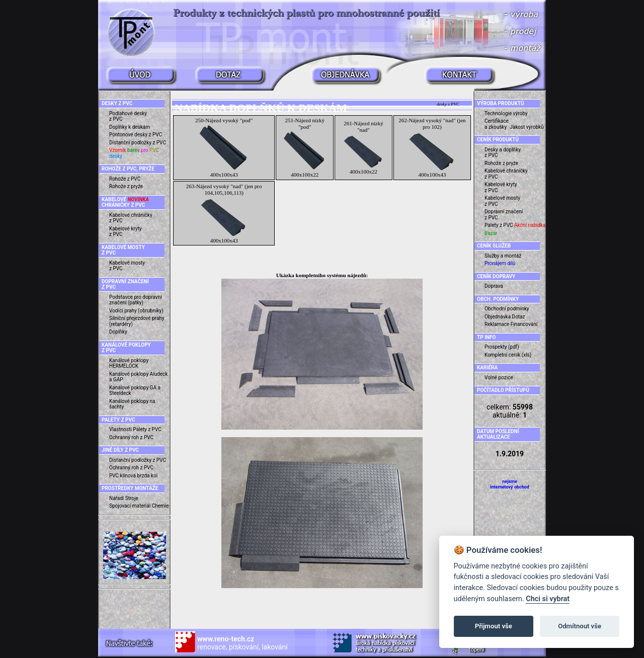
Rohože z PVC (125, 179)
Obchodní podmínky (507, 309)
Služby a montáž (503, 256)
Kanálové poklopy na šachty (132, 404)
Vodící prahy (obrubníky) (136, 311)
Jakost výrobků (527, 127)
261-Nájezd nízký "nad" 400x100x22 (364, 147)
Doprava (494, 286)
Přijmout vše (494, 626)
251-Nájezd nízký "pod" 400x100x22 (305, 147)
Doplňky (118, 332)
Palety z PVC (147, 429)
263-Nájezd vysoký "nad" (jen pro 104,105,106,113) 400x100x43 (224, 213)
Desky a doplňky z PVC (503, 153)
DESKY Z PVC (117, 103)
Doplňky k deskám (130, 127)
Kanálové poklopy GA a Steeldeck (135, 391)
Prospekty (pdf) (502, 347)
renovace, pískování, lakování (243, 643)
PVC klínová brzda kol (133, 476)
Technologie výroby (506, 113)
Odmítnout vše (580, 626)
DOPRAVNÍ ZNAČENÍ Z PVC (125, 284)
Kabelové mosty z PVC (127, 266)
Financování (524, 324)
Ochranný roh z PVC (131, 437)
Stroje (132, 498)
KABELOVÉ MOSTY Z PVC (123, 250)
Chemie (160, 506)
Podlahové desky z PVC (128, 116)
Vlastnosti (120, 429)
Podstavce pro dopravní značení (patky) (136, 300)
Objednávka (498, 317)
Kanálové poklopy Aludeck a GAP (138, 377)
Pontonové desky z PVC (136, 135)
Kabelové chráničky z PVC (131, 218)
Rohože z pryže (126, 186)
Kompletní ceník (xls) (508, 355)
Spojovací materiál (130, 506)
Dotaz (519, 317)
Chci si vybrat (548, 599)
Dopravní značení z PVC (504, 215)
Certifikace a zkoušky (497, 124)
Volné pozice (499, 378)
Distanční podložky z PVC (138, 143)
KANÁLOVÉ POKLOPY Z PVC (126, 348)
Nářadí (116, 498)
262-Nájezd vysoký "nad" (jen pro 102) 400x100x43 (432, 147)
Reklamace (497, 324)
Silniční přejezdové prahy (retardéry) (137, 321)
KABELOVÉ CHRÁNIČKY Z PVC (125, 202)
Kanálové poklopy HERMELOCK (129, 363)
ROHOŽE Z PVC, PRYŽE (128, 169)
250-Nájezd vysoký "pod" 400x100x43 (224, 147)
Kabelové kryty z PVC (126, 232)
